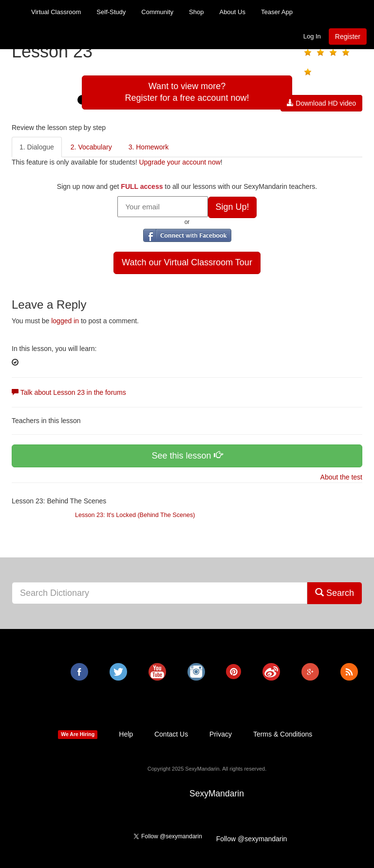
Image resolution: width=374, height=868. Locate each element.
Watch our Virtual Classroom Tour (187, 262)
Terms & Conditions (283, 734)
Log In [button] (312, 36)
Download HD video (321, 103)
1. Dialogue (37, 147)
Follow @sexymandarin (252, 839)
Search (335, 593)
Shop (196, 12)
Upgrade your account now (179, 162)
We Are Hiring (78, 735)
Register (348, 37)
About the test (340, 477)
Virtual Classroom (56, 12)
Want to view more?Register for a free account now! (187, 92)
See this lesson (187, 455)
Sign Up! (232, 207)
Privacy (221, 734)
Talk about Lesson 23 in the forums (69, 392)
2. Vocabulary (91, 147)
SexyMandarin (217, 794)
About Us (232, 12)
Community (157, 12)
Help (126, 734)
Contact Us (171, 734)
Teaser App (277, 12)
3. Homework (149, 147)
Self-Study (111, 12)
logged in (65, 321)
